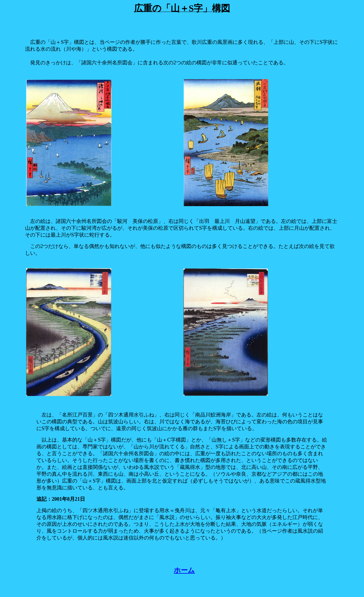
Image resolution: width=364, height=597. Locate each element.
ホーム (184, 570)
